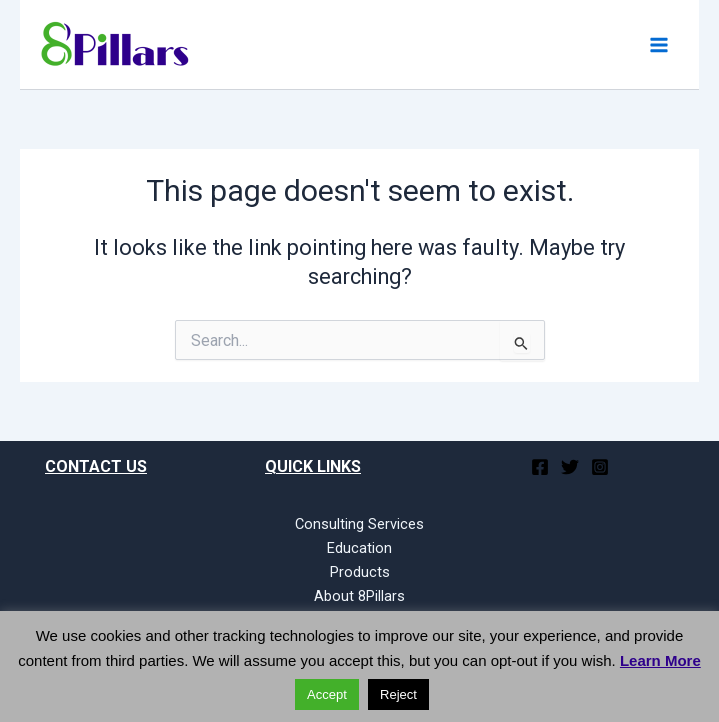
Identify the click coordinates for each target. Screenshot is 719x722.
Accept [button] (327, 694)
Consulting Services (359, 524)
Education (359, 548)
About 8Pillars (359, 596)
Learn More (660, 660)
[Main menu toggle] (659, 44)
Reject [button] (398, 694)
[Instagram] (600, 467)
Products (360, 572)
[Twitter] (570, 467)
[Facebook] (540, 467)
